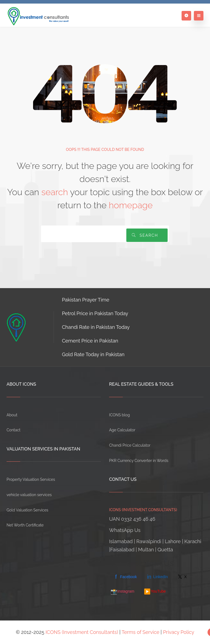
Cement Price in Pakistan (90, 341)
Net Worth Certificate (25, 525)
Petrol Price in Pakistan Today (95, 313)
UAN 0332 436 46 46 (132, 519)
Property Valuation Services (31, 479)
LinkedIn (157, 577)
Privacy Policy (179, 632)
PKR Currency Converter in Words (139, 461)
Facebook (125, 577)
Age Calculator (122, 430)
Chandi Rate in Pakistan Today (96, 327)
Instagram (122, 592)
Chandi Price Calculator (130, 445)
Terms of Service (141, 632)
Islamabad (121, 541)
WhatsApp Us (125, 530)
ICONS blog (119, 415)
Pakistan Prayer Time (86, 300)
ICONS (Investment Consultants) (82, 632)
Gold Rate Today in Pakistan (93, 354)
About (12, 415)
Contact (14, 430)
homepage (131, 205)
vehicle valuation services (29, 495)
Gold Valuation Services (27, 510)
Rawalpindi (149, 541)
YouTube (155, 592)
